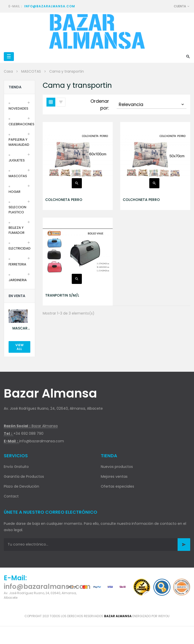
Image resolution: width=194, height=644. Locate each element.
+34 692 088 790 (28, 433)
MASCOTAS (18, 176)
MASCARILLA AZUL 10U (21, 328)
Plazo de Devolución (21, 486)
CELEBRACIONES (21, 124)
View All (19, 347)
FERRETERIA (17, 264)
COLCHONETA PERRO (64, 200)
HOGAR (15, 192)
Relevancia (152, 104)
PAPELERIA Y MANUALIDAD (19, 142)
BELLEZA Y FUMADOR (17, 230)
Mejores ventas (114, 476)
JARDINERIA (18, 280)
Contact (11, 496)
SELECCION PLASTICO (17, 210)
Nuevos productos (117, 467)
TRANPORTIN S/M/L (62, 295)
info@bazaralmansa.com (50, 6)
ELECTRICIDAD (20, 248)
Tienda (15, 87)
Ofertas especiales (117, 486)
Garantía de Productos (24, 476)
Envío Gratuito (16, 467)
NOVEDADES (18, 108)
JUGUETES (17, 160)
